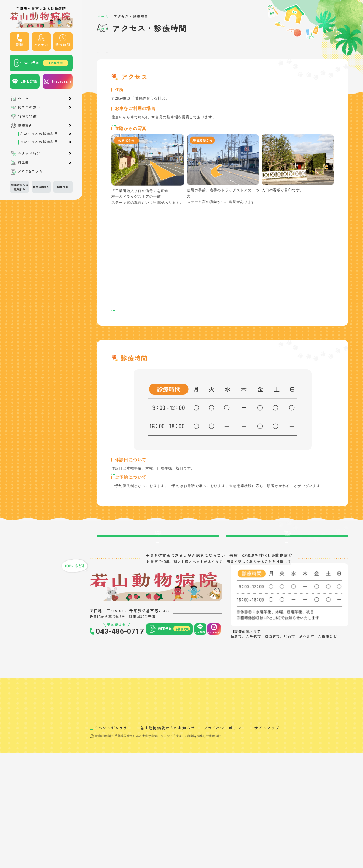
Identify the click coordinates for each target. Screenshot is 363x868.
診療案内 (25, 126)
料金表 (23, 163)
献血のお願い (41, 187)
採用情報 (63, 187)
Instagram (62, 81)
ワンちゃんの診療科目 (39, 142)
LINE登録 (29, 81)
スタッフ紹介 (29, 153)
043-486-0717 (120, 701)
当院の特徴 (27, 117)
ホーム (23, 98)
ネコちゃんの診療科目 (39, 134)
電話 (19, 45)
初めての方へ (29, 107)
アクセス (41, 45)
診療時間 (63, 45)
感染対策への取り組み (19, 187)
